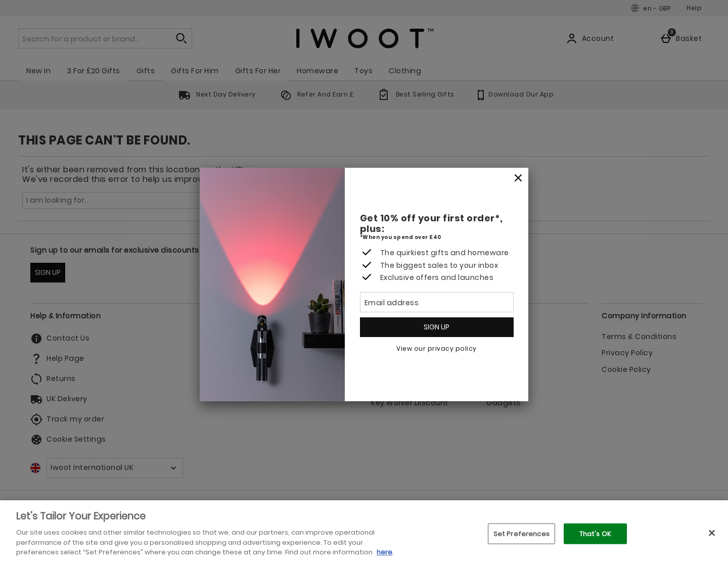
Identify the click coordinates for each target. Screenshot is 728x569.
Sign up (437, 327)
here (384, 552)
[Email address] (437, 302)
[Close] (518, 178)
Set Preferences (521, 533)
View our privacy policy (437, 348)
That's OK (595, 533)
